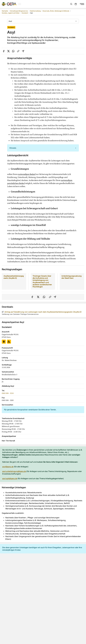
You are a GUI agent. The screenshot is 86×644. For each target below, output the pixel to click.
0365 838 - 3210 (8, 393)
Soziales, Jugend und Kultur (11, 13)
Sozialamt (25, 13)
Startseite (5, 11)
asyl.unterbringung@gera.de (14, 471)
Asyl (10, 21)
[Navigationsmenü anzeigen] (82, 4)
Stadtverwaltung (35, 11)
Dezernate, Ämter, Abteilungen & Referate (56, 11)
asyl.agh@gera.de (10, 478)
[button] (43, 148)
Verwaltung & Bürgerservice (19, 11)
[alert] (43, 148)
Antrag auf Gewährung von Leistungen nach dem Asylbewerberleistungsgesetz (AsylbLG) (42, 312)
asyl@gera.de (8, 467)
